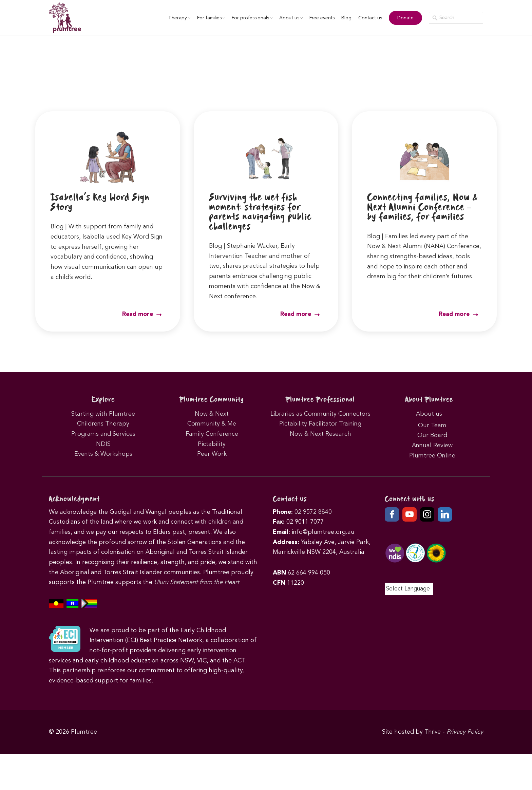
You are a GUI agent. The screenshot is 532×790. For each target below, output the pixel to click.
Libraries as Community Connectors (320, 413)
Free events (320, 18)
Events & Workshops (103, 454)
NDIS (103, 444)
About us (289, 18)
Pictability (212, 444)
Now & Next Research (320, 434)
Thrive (432, 732)
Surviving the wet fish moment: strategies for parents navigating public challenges (263, 212)
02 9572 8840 (313, 511)
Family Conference (212, 434)
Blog (344, 18)
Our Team (432, 425)
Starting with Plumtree (103, 413)
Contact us (368, 18)
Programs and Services (103, 434)
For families (209, 18)
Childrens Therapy (103, 424)
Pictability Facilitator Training (320, 424)
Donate (403, 18)
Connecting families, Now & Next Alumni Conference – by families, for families (423, 207)
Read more (142, 314)
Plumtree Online (432, 455)
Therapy (177, 18)
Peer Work (212, 454)
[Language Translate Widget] (409, 589)
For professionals (250, 18)
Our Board (432, 435)
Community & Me (212, 424)
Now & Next (212, 413)
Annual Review (432, 445)
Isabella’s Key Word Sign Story (103, 202)
